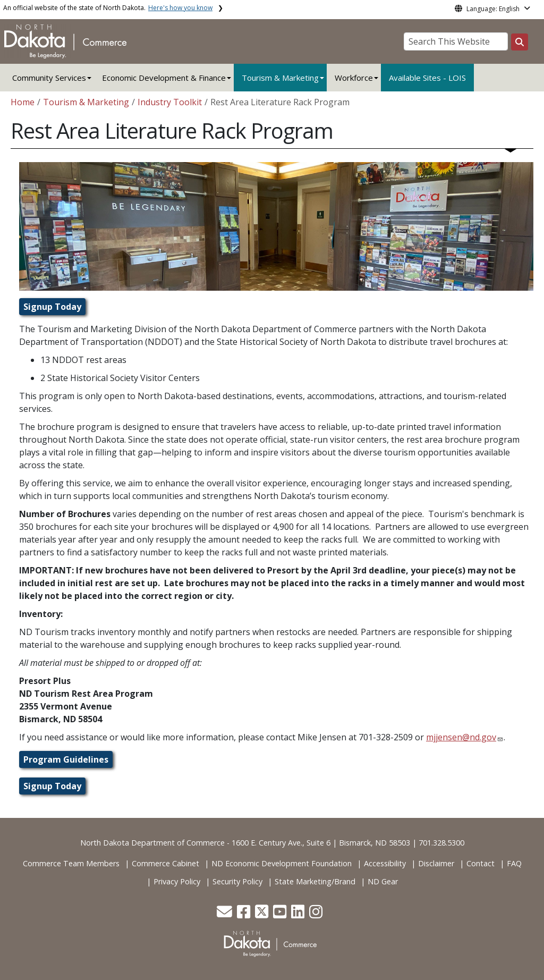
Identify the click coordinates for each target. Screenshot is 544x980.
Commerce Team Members (71, 863)
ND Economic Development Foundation (282, 863)
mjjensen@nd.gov (461, 737)
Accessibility (385, 863)
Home (23, 102)
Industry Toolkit (170, 102)
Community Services (49, 78)
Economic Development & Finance (164, 78)
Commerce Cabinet (165, 863)
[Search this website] (520, 42)
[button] (226, 914)
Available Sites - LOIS (427, 78)
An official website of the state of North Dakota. (108, 8)
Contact (481, 863)
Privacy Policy (177, 881)
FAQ (514, 863)
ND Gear (383, 881)
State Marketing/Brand (315, 881)
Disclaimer (436, 863)
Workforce (354, 78)
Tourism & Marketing (280, 78)
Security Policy (237, 881)
